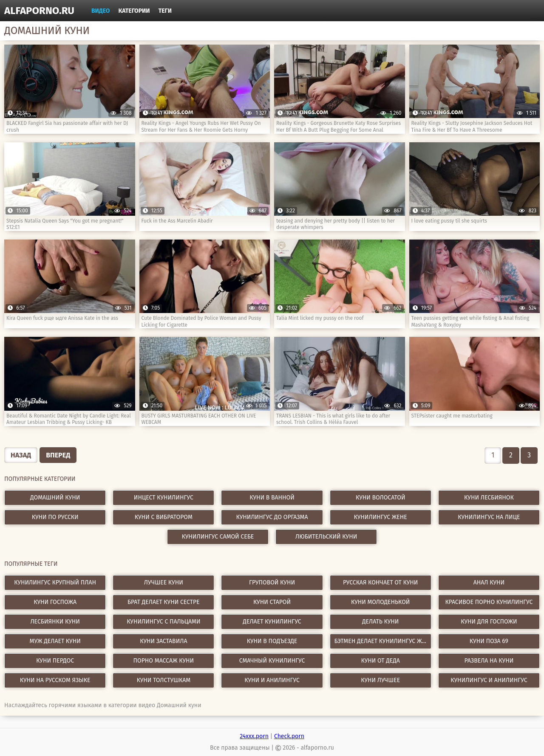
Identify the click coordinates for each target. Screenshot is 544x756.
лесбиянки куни (55, 622)
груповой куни (272, 583)
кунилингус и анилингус (489, 680)
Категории (134, 11)
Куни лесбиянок (489, 498)
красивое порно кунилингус (489, 602)
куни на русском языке (55, 680)
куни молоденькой (380, 602)
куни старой (272, 602)
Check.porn (289, 736)
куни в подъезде (272, 641)
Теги (165, 11)
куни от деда (380, 661)
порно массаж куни (164, 661)
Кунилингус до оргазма (272, 517)
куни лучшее (380, 680)
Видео (101, 11)
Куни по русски (55, 517)
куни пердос (55, 661)
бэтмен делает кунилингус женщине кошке (383, 641)
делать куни (380, 622)
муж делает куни (55, 641)
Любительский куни (326, 537)
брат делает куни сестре (164, 602)
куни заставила (163, 641)
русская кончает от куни (380, 583)
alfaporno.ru (39, 11)
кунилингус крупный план (55, 583)
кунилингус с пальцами (163, 622)
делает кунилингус (272, 622)
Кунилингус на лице (489, 517)
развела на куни (489, 661)
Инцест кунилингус (164, 498)
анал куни (489, 583)
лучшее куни (164, 583)
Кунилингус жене (381, 517)
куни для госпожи (489, 622)
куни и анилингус (272, 680)
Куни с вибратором (164, 517)
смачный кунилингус (272, 661)
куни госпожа (55, 602)
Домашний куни (55, 498)
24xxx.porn (254, 736)
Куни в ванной (272, 498)
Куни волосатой (381, 498)
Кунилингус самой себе (218, 537)
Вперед (58, 455)
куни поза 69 (489, 641)
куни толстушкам (164, 680)
